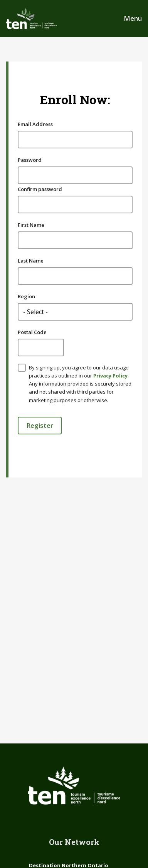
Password (30, 160)
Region (26, 296)
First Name (31, 225)
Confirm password (40, 189)
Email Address (35, 124)
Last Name (31, 261)
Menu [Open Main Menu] (133, 18)
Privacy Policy (110, 376)
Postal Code (32, 332)
